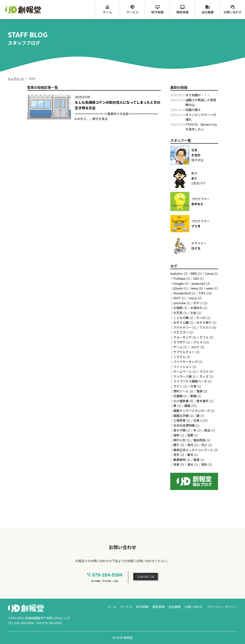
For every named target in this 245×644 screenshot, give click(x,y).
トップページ (16, 79)
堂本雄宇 (203, 401)
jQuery (178, 288)
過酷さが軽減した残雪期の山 (201, 102)
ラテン (178, 386)
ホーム (112, 607)
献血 (207, 430)
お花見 (178, 313)
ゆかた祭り (204, 322)
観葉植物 (179, 460)
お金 (193, 313)
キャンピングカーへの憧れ (201, 117)
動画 (193, 396)
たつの (201, 318)
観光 (190, 455)
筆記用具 (200, 440)
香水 (190, 464)
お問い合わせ (194, 607)
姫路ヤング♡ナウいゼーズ (192, 411)
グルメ (198, 342)
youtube (179, 303)
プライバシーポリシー (222, 607)
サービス (126, 607)
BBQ (194, 273)
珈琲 (176, 435)
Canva (209, 273)
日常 (196, 420)
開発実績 (158, 607)
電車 (196, 460)
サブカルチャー (184, 352)
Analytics (177, 273)
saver (209, 288)
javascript (198, 283)
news (194, 288)
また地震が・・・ (198, 95)
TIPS (202, 293)
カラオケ (179, 342)
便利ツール (181, 391)
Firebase (179, 278)
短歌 (190, 435)
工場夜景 (179, 420)
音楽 (176, 464)
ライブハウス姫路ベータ (190, 381)
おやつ (198, 303)
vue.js (193, 298)
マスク (204, 371)
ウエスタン (181, 332)
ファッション (183, 367)
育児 (190, 445)
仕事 (193, 386)
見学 (176, 455)
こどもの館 (181, 318)
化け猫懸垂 (181, 401)
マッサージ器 (183, 376)
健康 (200, 391)
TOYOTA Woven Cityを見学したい (201, 127)
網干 (176, 445)
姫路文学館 (181, 416)
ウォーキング (183, 337)
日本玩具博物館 (184, 425)
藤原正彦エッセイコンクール (193, 450)
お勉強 (178, 308)
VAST (177, 298)
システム (179, 357)
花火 (204, 445)
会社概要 (174, 607)
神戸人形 (179, 440)
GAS (196, 278)
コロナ (195, 347)
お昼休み (196, 308)
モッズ (204, 376)
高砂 (204, 464)
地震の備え (193, 110)
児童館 (178, 396)
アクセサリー (182, 327)
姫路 (187, 406)
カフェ (204, 337)
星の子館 (179, 430)
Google (178, 283)
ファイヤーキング (186, 362)
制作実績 (142, 607)
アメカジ (205, 327)
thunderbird (182, 293)
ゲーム (178, 347)
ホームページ (183, 371)
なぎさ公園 (181, 322)
